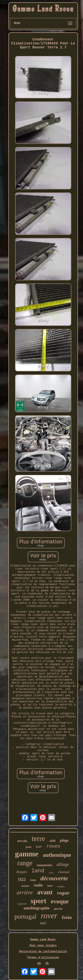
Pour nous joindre (43, 946)
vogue (63, 893)
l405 (43, 923)
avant (45, 892)
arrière (25, 892)
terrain (22, 841)
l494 (50, 886)
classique (64, 872)
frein (67, 917)
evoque (60, 901)
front (28, 847)
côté (52, 841)
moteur (25, 886)
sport (38, 901)
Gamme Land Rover (43, 940)
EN (39, 964)
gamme (27, 854)
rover (49, 916)
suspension (45, 865)
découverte (54, 878)
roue (33, 880)
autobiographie (36, 908)
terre (38, 839)
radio (38, 885)
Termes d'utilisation (43, 958)
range (25, 863)
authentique (57, 855)
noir (39, 846)
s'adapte (61, 886)
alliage (63, 864)
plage (64, 840)
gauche (58, 909)
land (38, 871)
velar (51, 873)
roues (53, 846)
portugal (25, 916)
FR (47, 964)
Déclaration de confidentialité (43, 952)
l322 (22, 879)
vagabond (22, 904)
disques (22, 872)
